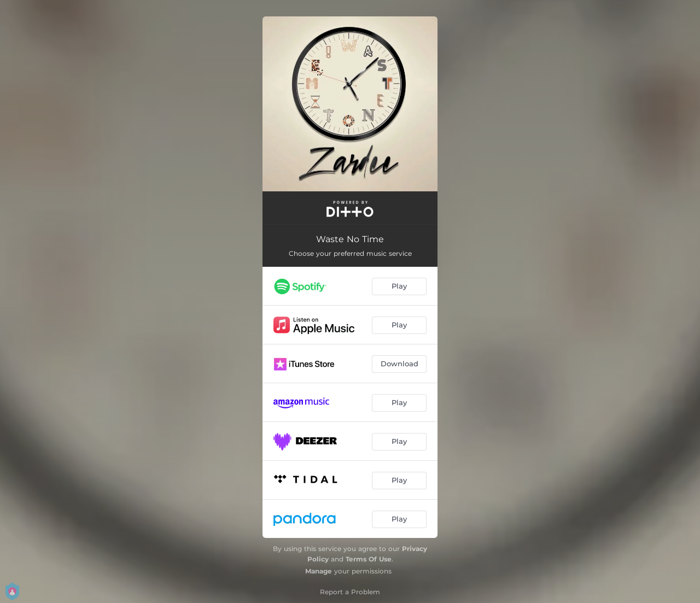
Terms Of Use (369, 559)
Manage (319, 571)
